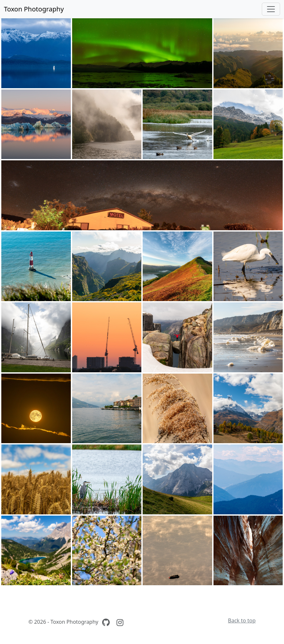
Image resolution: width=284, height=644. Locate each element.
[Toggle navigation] (271, 9)
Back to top (242, 620)
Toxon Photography (34, 9)
